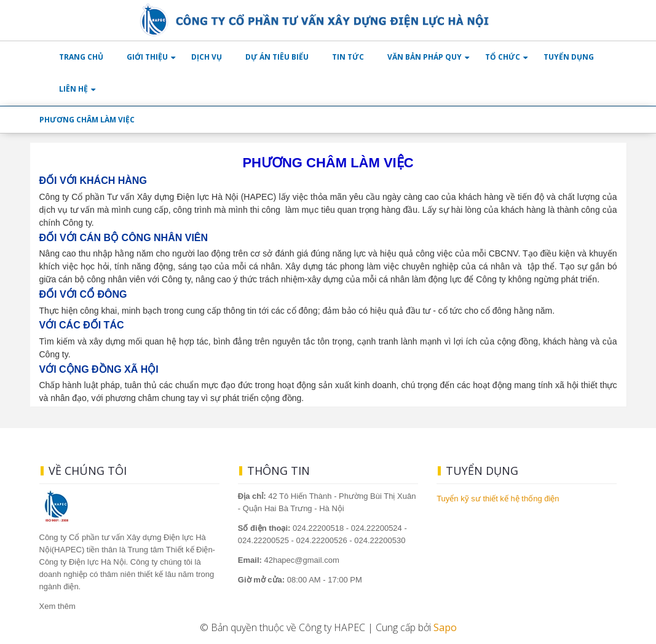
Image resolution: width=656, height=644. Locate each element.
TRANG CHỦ (81, 57)
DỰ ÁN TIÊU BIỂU (277, 57)
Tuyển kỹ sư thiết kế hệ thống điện (498, 499)
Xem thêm (57, 606)
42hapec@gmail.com (289, 560)
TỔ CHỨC (503, 57)
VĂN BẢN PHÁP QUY (425, 57)
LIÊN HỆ (73, 89)
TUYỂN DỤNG (569, 57)
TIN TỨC (348, 57)
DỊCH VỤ (207, 57)
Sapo (445, 627)
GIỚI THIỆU (147, 57)
